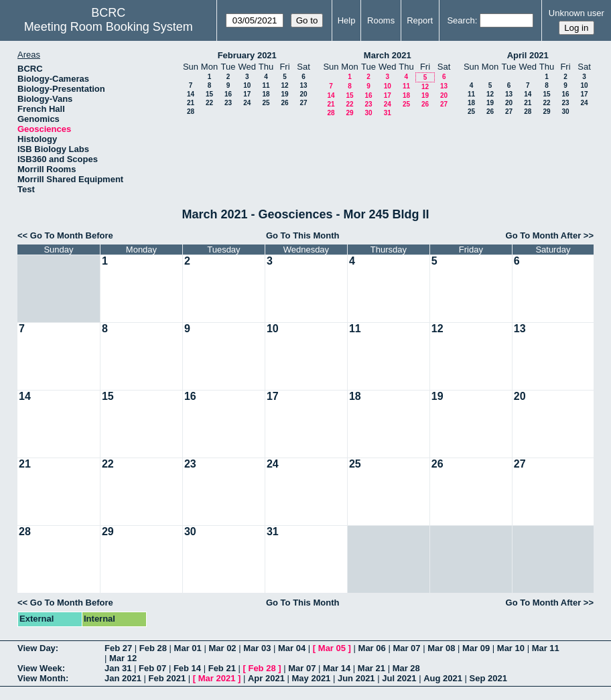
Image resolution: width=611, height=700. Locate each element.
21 (191, 103)
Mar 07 (406, 648)
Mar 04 (292, 648)
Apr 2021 (266, 678)
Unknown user (576, 13)
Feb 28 (153, 648)
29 (349, 113)
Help (347, 20)
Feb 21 (222, 668)
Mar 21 (371, 668)
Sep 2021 (488, 678)
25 (266, 103)
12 (284, 85)
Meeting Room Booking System (109, 27)
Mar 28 (406, 668)
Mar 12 (123, 658)
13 (303, 85)
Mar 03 (257, 648)
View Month (42, 678)
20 (303, 94)
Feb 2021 (167, 678)
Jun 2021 (356, 678)
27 (303, 103)
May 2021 (312, 678)
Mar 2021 (217, 678)
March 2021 (388, 55)
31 (388, 113)
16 (228, 94)
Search (461, 20)
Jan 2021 (123, 678)
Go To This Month (303, 235)
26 (284, 103)
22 (209, 103)
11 (266, 85)
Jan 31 (118, 668)
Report (420, 20)
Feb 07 (152, 668)
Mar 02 (222, 648)
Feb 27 (118, 648)
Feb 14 (187, 668)
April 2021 (528, 55)
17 (247, 94)
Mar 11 (546, 648)
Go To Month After (544, 235)
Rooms (381, 20)
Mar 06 (372, 648)
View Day (37, 648)
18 (266, 94)
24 (247, 103)
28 (191, 112)
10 (247, 85)
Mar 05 (332, 648)
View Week (40, 668)
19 (284, 94)
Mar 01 (188, 648)
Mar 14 (337, 668)
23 (228, 103)
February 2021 (247, 55)
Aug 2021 (443, 678)
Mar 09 (476, 648)
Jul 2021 (399, 678)
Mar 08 (441, 648)
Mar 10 (511, 648)
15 (209, 94)
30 (368, 113)
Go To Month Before (72, 235)
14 (191, 94)
